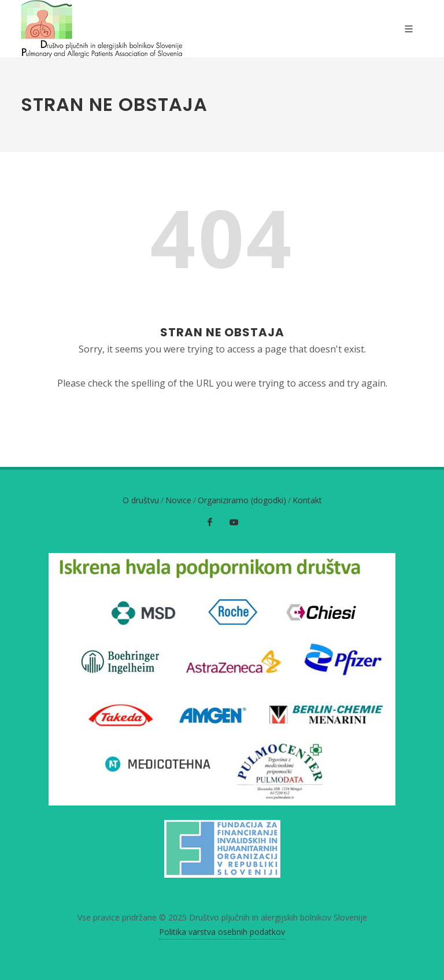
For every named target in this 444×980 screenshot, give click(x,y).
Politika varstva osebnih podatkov (222, 932)
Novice (178, 500)
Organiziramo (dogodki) (242, 500)
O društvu (141, 500)
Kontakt (307, 500)
